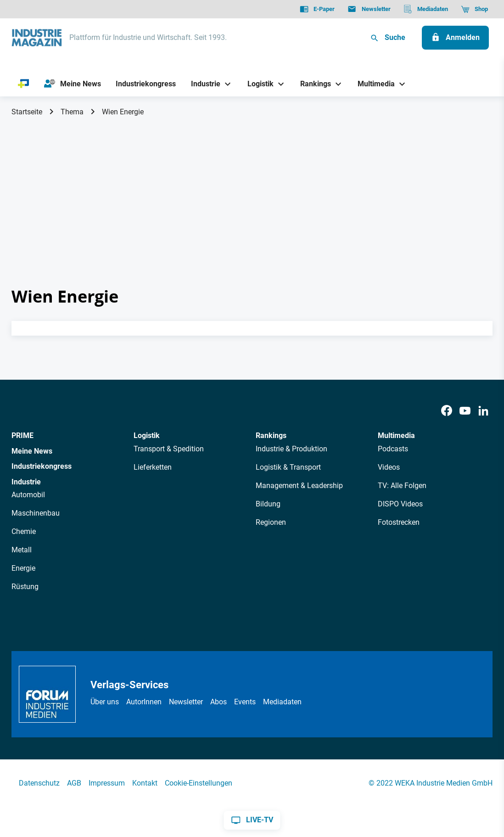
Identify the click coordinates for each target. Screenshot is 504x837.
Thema (72, 112)
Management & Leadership (299, 486)
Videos (389, 467)
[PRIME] (24, 84)
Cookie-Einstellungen (199, 783)
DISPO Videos (400, 504)
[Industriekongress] (146, 84)
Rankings (271, 435)
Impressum (107, 783)
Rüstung (25, 587)
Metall (22, 550)
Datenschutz (39, 783)
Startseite (27, 112)
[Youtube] (465, 411)
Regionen (271, 522)
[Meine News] (73, 84)
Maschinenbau (36, 513)
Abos (218, 702)
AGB (74, 783)
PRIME (22, 435)
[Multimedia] (373, 84)
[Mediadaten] (426, 9)
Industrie (26, 482)
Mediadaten (282, 702)
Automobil (28, 495)
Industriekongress (42, 466)
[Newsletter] (369, 9)
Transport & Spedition (169, 449)
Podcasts (393, 449)
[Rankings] (312, 84)
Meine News (32, 451)
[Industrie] (202, 84)
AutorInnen (144, 702)
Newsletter (186, 702)
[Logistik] (257, 84)
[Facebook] (447, 411)
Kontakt (145, 783)
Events (245, 702)
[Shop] (474, 9)
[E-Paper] (317, 9)
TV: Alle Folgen (402, 486)
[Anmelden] (455, 38)
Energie (23, 568)
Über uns (105, 702)
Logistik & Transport (288, 467)
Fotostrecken (399, 522)
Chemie (24, 531)
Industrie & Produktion (291, 449)
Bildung (268, 504)
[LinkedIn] (483, 411)
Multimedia (396, 435)
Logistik (147, 435)
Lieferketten (153, 467)
